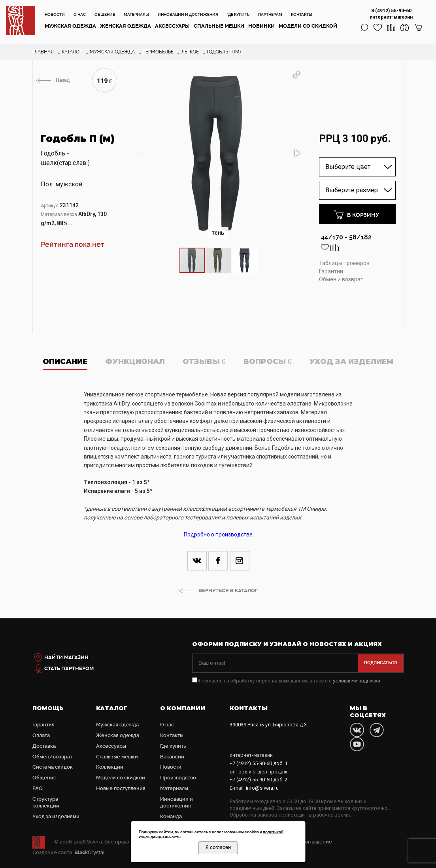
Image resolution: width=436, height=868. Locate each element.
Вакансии (172, 757)
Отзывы (204, 362)
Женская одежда (126, 26)
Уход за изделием (351, 362)
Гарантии (331, 271)
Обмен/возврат (52, 757)
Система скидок (53, 767)
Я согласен (218, 847)
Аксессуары (172, 26)
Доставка (44, 746)
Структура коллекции (46, 802)
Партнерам (270, 14)
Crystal (90, 852)
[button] (296, 75)
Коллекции (110, 767)
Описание (65, 362)
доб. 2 (259, 780)
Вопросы (268, 362)
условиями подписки (357, 681)
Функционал (135, 362)
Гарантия (43, 725)
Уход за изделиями (56, 816)
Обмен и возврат (341, 279)
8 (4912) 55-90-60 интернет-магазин (391, 14)
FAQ (38, 788)
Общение (105, 14)
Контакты (302, 14)
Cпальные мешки (219, 26)
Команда (171, 816)
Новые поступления (121, 788)
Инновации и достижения (188, 14)
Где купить (238, 14)
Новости (55, 14)
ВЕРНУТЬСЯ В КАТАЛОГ (228, 590)
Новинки (261, 26)
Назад (63, 80)
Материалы (136, 14)
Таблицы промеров (344, 263)
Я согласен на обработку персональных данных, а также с (286, 681)
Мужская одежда (70, 26)
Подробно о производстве (218, 534)
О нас (80, 14)
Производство (178, 778)
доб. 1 (259, 763)
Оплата (41, 735)
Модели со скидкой (308, 26)
